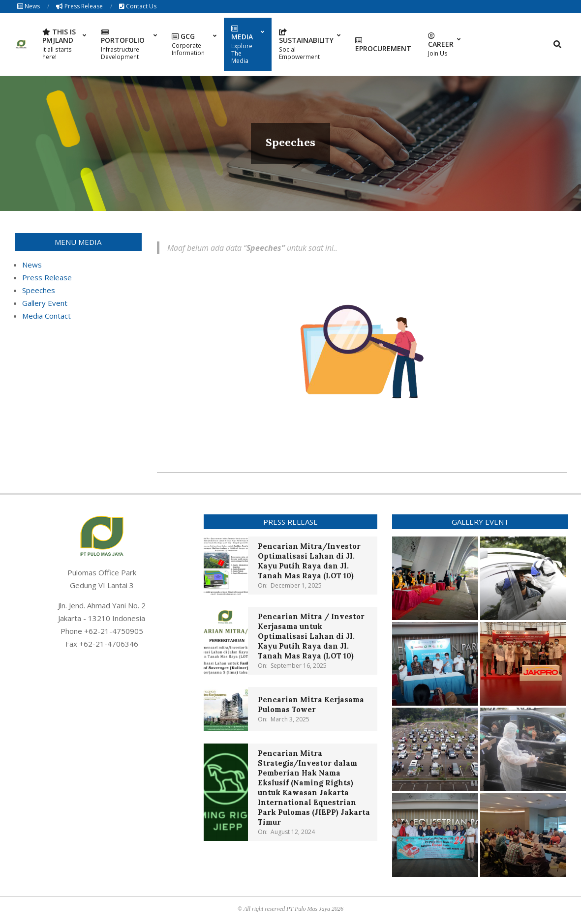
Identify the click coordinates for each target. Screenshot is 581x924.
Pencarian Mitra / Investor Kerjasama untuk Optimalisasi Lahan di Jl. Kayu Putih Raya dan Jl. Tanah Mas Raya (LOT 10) (311, 636)
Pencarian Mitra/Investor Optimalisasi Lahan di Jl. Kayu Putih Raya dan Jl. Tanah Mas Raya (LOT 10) (309, 561)
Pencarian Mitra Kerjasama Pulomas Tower (311, 704)
